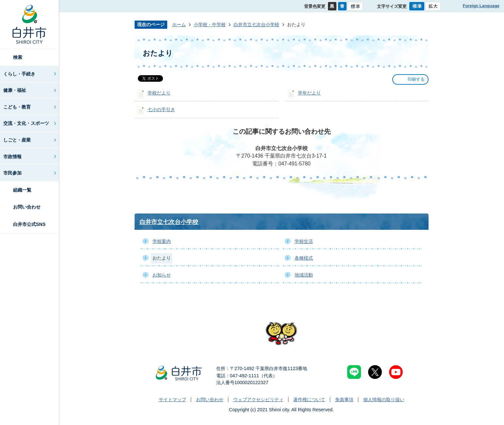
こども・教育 (17, 107)
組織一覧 (22, 190)
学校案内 (162, 241)
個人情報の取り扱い (384, 399)
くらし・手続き (19, 74)
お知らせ (162, 275)
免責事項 (344, 399)
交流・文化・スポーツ (26, 123)
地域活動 (304, 275)
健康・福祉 (15, 90)
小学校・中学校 (210, 25)
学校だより (159, 93)
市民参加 (12, 173)
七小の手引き (161, 110)
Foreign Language (481, 6)
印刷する (416, 79)
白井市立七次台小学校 (256, 25)
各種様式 (304, 258)
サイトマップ (172, 399)
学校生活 (304, 241)
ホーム (179, 25)
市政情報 (12, 157)
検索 (18, 57)
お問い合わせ (27, 207)
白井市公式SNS (29, 224)
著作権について (309, 399)
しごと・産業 (17, 140)
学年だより (309, 93)
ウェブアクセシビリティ (258, 399)
